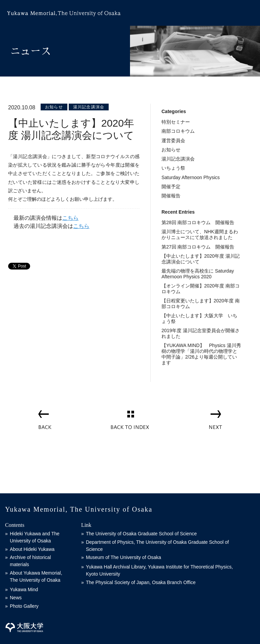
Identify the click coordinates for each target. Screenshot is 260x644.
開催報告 (171, 196)
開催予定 (171, 187)
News (16, 598)
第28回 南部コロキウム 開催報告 (198, 222)
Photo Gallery (24, 606)
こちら (70, 218)
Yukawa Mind (24, 589)
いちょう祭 (173, 168)
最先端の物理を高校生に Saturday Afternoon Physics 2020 (198, 274)
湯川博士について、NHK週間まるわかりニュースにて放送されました (200, 234)
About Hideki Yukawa (32, 549)
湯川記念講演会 (89, 107)
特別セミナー (176, 122)
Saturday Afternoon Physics (191, 177)
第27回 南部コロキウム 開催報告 (198, 247)
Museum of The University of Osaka (124, 557)
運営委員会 (173, 141)
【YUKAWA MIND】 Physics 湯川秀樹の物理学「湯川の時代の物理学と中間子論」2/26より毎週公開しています (201, 354)
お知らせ (54, 107)
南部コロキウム (178, 131)
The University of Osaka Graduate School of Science (142, 534)
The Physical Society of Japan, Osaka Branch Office (141, 582)
